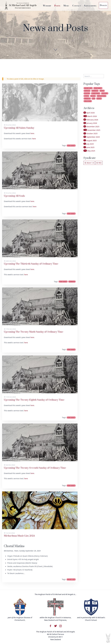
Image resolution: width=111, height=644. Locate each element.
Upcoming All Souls (14, 196)
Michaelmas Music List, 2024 (19, 536)
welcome (88, 101)
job (94, 99)
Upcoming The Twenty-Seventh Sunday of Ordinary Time (35, 468)
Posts (57, 5)
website (87, 99)
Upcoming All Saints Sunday (19, 128)
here (32, 133)
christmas (96, 93)
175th (86, 96)
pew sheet (71, 146)
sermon (72, 282)
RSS (99, 163)
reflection (102, 96)
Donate (103, 5)
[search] (94, 76)
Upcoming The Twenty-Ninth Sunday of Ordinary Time (34, 332)
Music (66, 5)
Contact (77, 5)
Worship (47, 5)
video (99, 99)
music (93, 96)
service (87, 91)
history (105, 93)
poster (87, 93)
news (102, 91)
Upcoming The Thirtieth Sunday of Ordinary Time (31, 264)
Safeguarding (90, 5)
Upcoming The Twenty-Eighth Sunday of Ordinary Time (34, 400)
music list (71, 579)
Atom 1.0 (89, 163)
